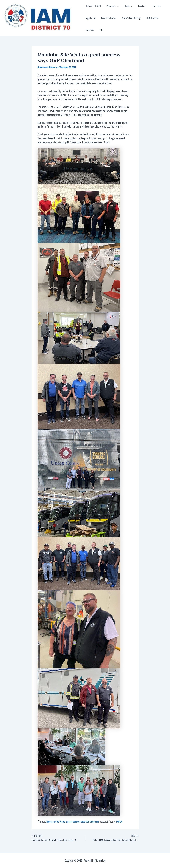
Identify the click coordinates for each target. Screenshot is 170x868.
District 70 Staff (93, 6)
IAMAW (120, 822)
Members (112, 6)
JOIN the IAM (149, 18)
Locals (139, 6)
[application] (116, 6)
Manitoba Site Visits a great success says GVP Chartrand (73, 822)
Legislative (90, 18)
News (126, 6)
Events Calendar (107, 18)
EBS (100, 30)
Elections (152, 6)
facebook (90, 30)
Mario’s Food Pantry (129, 18)
